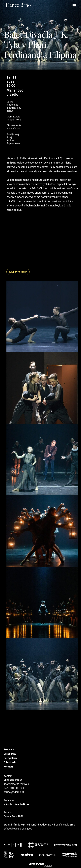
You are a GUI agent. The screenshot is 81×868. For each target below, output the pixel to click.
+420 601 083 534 (14, 788)
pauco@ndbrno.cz (14, 792)
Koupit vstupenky (18, 272)
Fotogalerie (11, 758)
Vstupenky (10, 754)
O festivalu (10, 762)
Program (9, 750)
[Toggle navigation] (76, 6)
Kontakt (8, 767)
